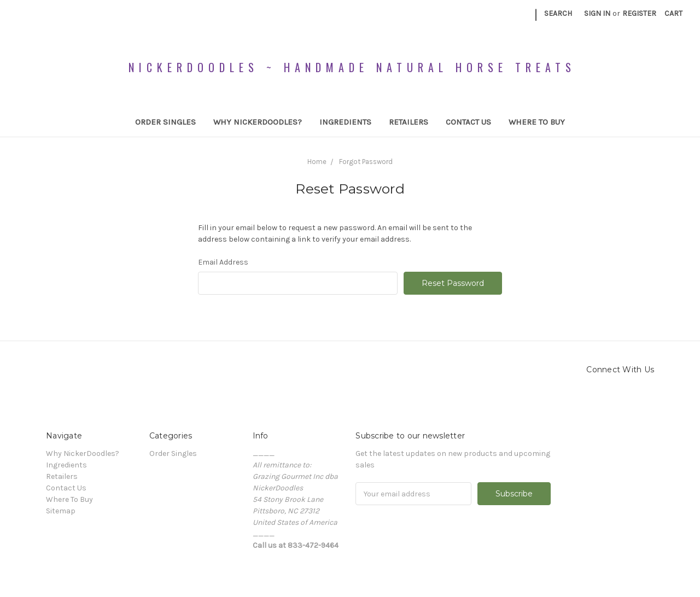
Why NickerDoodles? (258, 122)
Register (639, 13)
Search (558, 13)
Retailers (409, 122)
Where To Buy (537, 122)
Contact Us (468, 122)
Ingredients (345, 122)
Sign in (597, 13)
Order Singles (165, 122)
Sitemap (61, 511)
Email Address (223, 262)
